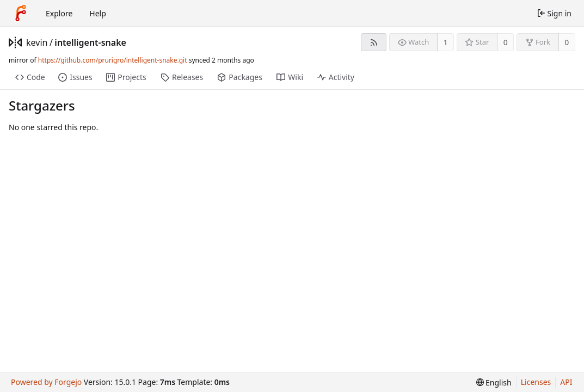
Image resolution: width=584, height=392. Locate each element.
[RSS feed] (374, 42)
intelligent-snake (90, 42)
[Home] (21, 13)
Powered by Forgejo (46, 382)
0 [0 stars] (506, 42)
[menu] (494, 382)
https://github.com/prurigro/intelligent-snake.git (113, 60)
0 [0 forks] (567, 42)
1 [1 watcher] (446, 42)
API (566, 382)
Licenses (536, 382)
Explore (59, 13)
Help (98, 13)
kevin (37, 42)
